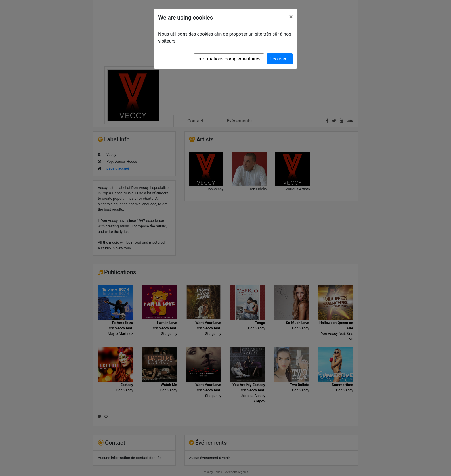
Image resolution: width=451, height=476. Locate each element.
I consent (280, 59)
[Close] (291, 17)
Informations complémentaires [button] (229, 59)
